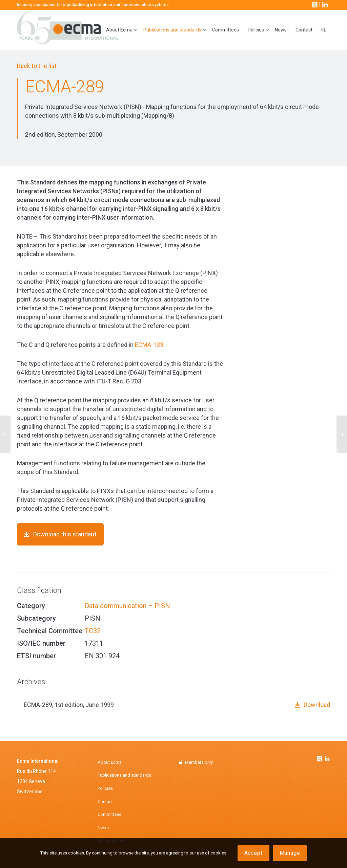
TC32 (93, 631)
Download (317, 705)
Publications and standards (124, 775)
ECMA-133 (149, 345)
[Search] (323, 30)
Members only (199, 762)
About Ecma (110, 762)
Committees (109, 814)
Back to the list (37, 66)
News (103, 828)
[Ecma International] (68, 30)
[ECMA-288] (5, 434)
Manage (290, 853)
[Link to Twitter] (320, 757)
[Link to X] (314, 4)
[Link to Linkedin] (327, 759)
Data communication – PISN (127, 606)
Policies (105, 788)
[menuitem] (120, 30)
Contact (105, 802)
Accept (253, 853)
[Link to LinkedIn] (324, 4)
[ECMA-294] (342, 434)
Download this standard (65, 534)
